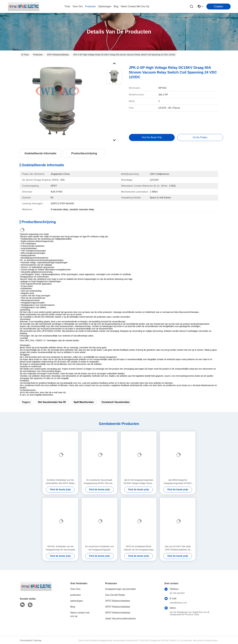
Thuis (67, 6)
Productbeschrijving (84, 153)
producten (90, 6)
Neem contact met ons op (80, 614)
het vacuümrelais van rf (52, 402)
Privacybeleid (26, 640)
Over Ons (75, 589)
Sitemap (38, 640)
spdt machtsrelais (84, 402)
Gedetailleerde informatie (40, 153)
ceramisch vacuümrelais (116, 402)
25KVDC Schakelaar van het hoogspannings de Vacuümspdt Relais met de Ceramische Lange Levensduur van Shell (60, 548)
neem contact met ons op (135, 6)
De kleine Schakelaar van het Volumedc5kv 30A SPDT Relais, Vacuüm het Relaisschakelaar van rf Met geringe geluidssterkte (60, 482)
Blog (73, 607)
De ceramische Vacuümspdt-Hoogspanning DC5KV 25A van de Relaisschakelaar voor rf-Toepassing (99, 482)
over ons (78, 6)
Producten (38, 55)
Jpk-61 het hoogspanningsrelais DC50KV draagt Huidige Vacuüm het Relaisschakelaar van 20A (139, 482)
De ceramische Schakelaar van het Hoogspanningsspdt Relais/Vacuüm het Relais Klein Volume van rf (99, 548)
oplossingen (105, 6)
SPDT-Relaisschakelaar (58, 55)
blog (116, 6)
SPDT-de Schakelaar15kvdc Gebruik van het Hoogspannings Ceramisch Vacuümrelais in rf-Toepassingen (138, 548)
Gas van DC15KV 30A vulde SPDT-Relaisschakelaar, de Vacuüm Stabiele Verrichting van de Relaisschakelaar (178, 548)
